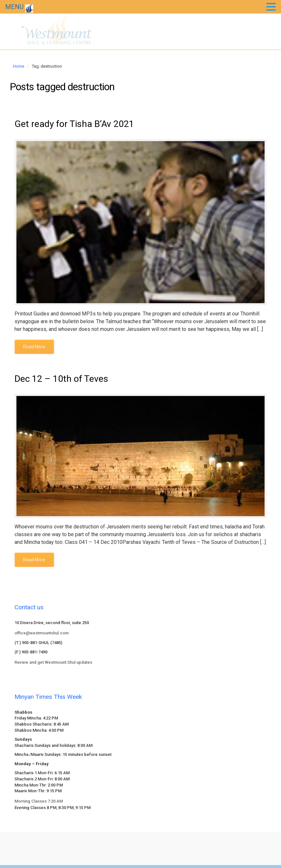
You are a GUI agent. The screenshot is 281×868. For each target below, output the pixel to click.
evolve (97, 846)
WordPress (181, 846)
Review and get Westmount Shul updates (53, 665)
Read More (34, 348)
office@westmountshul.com (42, 636)
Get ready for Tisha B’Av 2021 (81, 125)
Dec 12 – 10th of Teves (67, 381)
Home (19, 66)
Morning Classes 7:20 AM (39, 804)
